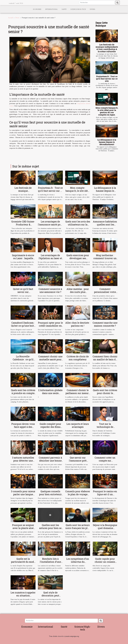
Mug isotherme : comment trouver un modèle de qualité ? (105, 258)
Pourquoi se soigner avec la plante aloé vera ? (23, 528)
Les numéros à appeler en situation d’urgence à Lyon (23, 596)
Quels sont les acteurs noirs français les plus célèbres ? (78, 528)
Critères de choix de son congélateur (78, 358)
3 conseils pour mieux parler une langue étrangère (23, 494)
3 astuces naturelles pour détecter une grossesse (23, 461)
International (51, 9)
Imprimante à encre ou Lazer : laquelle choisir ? (23, 258)
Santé (64, 9)
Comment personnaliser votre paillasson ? (105, 292)
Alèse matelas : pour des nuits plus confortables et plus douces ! (78, 293)
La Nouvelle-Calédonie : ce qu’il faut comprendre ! (23, 359)
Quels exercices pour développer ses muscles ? (78, 258)
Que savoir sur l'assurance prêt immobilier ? (78, 461)
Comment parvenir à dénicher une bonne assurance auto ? (50, 461)
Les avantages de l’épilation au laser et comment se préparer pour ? (50, 260)
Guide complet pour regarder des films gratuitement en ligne (50, 427)
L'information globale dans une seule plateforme (50, 393)
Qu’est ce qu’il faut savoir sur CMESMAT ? (23, 292)
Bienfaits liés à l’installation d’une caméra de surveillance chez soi (50, 563)
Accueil (11, 18)
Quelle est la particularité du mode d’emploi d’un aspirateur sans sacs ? (23, 563)
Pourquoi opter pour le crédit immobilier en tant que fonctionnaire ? (50, 327)
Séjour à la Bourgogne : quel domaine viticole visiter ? (105, 528)
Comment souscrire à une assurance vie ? (50, 290)
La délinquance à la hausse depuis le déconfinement (107, 142)
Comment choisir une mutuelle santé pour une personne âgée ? (50, 359)
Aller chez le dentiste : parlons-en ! (78, 324)
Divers (92, 9)
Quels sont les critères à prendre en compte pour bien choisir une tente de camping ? (23, 395)
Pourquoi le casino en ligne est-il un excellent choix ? (105, 494)
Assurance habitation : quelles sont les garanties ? (105, 225)
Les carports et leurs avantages (78, 425)
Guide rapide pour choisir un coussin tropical (105, 562)
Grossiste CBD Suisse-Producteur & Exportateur (23, 225)
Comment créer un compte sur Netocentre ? (105, 461)
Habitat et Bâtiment (64, 639)
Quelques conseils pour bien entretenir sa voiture (50, 494)
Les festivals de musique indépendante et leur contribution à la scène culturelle (107, 48)
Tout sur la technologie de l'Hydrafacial (105, 427)
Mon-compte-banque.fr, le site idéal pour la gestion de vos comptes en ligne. (107, 111)
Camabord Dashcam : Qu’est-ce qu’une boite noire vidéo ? (23, 326)
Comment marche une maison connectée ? (105, 324)
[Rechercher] (97, 3)
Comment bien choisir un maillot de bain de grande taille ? (105, 359)
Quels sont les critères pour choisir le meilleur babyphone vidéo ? (105, 395)
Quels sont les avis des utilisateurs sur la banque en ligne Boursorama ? (78, 226)
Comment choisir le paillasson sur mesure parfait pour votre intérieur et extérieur (78, 395)
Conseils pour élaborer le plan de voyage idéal (78, 494)
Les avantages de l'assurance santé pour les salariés (50, 225)
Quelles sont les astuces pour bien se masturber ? (50, 528)
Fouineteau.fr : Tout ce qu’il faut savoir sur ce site (107, 79)
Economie (37, 9)
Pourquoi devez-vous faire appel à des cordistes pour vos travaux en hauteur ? (23, 428)
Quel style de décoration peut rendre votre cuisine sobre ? (50, 597)
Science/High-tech (78, 9)
